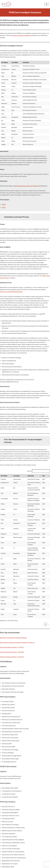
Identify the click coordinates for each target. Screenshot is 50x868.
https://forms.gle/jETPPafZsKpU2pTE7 (11, 292)
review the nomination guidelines (21, 35)
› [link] (49, 592)
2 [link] (31, 592)
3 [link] (34, 592)
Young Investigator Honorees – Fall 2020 (12, 620)
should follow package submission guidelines (26, 186)
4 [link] (37, 592)
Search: (29, 471)
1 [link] (28, 592)
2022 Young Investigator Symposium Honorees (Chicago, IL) (17, 610)
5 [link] (40, 592)
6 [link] (43, 592)
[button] (8, 477)
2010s (4, 207)
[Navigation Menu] (47, 4)
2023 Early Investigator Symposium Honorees (13, 605)
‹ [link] (25, 592)
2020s (4, 204)
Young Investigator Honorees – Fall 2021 (12, 615)
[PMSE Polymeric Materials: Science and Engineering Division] (7, 4)
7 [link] (46, 592)
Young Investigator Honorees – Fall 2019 (12, 624)
